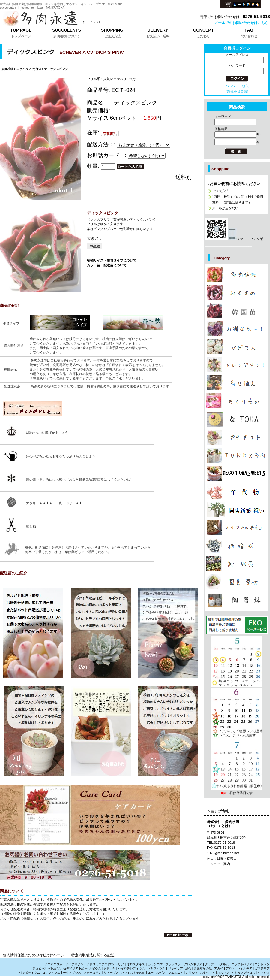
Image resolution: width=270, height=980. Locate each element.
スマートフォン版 (234, 239)
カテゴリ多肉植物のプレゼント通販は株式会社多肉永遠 (237, 473)
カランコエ (155, 964)
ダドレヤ (109, 968)
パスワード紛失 (237, 86)
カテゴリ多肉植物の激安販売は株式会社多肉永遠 (237, 329)
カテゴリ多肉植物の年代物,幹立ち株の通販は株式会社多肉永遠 (237, 491)
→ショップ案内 (219, 864)
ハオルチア (244, 968)
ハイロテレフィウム (131, 968)
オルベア (223, 973)
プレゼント (237, 625)
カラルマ (192, 973)
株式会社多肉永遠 (75, 19)
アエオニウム (53, 964)
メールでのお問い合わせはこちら (241, 23)
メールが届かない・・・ (230, 208)
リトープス (111, 973)
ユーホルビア (157, 973)
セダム (56, 968)
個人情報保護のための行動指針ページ (34, 955)
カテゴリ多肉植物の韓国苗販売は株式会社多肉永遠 (237, 311)
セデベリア (71, 968)
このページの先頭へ (178, 935)
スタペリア (208, 973)
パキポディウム (30, 973)
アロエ (230, 968)
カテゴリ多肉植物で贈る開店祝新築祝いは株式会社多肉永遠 (237, 509)
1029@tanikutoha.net (223, 853)
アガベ (219, 968)
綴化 (188, 968)
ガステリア (262, 968)
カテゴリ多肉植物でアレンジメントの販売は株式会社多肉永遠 (237, 365)
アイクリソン (74, 964)
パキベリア (175, 968)
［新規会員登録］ (237, 92)
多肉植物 (7, 69)
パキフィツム (156, 968)
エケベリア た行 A (29, 69)
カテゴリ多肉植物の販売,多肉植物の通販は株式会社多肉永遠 (237, 275)
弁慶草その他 (203, 968)
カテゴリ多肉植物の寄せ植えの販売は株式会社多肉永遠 (237, 383)
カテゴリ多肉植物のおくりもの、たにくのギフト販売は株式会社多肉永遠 (237, 401)
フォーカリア (92, 973)
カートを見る (240, 5)
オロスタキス (136, 964)
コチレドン (262, 964)
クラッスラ (173, 964)
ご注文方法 (220, 191)
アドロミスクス (97, 964)
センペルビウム (91, 968)
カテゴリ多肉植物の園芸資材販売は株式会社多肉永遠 (237, 582)
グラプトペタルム (217, 964)
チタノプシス (72, 973)
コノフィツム (51, 973)
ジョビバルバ (41, 968)
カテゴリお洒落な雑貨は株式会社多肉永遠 (237, 419)
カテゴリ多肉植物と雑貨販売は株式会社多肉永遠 (237, 600)
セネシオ (264, 973)
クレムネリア (193, 964)
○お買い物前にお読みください (234, 184)
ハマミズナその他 (133, 973)
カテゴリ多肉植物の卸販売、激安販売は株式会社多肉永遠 (237, 564)
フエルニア (176, 973)
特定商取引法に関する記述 (93, 955)
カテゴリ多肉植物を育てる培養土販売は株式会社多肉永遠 (237, 527)
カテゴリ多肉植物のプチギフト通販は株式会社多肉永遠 (237, 437)
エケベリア (116, 964)
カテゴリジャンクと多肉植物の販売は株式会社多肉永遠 (237, 455)
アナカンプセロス (243, 973)
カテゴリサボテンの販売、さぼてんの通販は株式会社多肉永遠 (237, 347)
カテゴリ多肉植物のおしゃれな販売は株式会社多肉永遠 (237, 293)
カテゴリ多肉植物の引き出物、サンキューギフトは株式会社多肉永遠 (237, 545)
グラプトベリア (242, 964)
